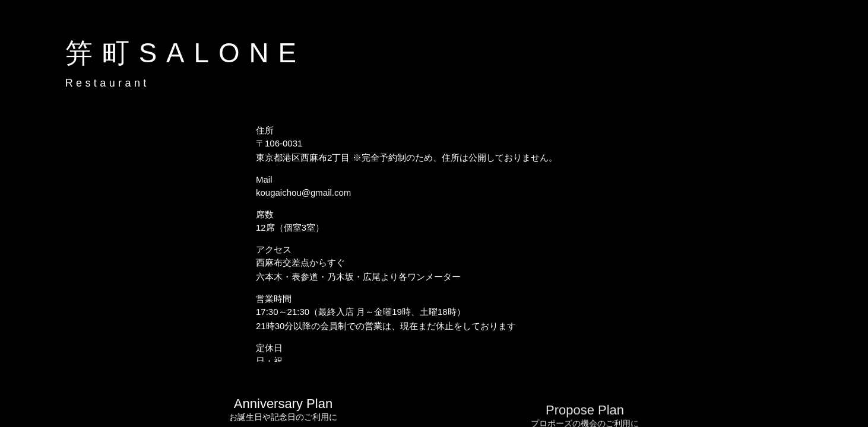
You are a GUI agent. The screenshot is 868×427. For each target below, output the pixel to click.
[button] (847, 28)
